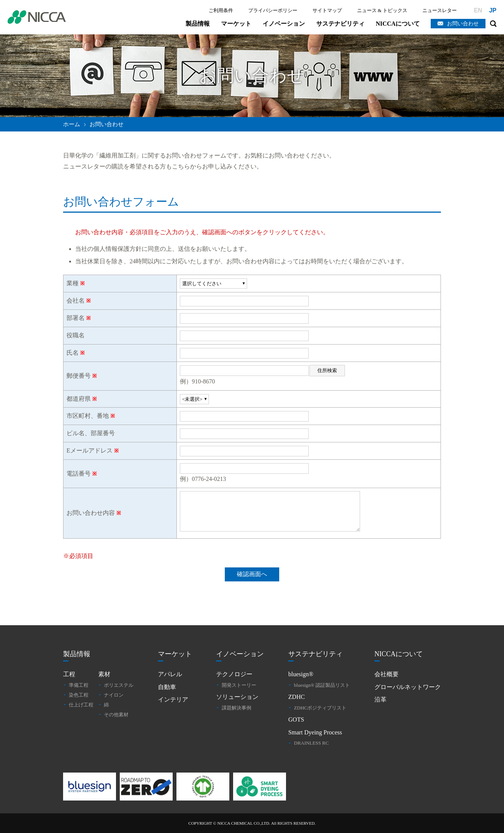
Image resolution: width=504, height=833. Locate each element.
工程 (69, 674)
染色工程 (79, 695)
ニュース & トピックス (382, 10)
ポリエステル (119, 685)
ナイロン (114, 695)
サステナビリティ (340, 24)
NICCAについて (398, 24)
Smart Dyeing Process (315, 732)
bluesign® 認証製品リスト (322, 685)
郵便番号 (79, 376)
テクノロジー (234, 674)
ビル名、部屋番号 (91, 433)
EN (478, 10)
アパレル (170, 674)
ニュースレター (440, 10)
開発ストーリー (239, 685)
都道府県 (79, 399)
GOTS (296, 719)
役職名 (76, 335)
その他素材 (116, 715)
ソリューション (237, 697)
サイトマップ (327, 10)
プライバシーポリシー (273, 10)
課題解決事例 (237, 708)
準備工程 (79, 685)
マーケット (236, 24)
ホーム (72, 124)
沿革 (380, 699)
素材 (104, 674)
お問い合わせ (463, 24)
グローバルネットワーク (408, 687)
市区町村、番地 (88, 416)
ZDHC (297, 697)
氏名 (73, 353)
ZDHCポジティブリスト (320, 708)
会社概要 (387, 674)
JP (493, 10)
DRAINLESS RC (311, 743)
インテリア (173, 699)
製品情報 (198, 24)
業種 (73, 283)
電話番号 (79, 474)
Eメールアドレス (90, 450)
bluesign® (301, 674)
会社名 (76, 301)
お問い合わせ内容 (91, 513)
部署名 (76, 318)
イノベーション (284, 24)
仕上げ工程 (81, 705)
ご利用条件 (221, 10)
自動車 (167, 687)
